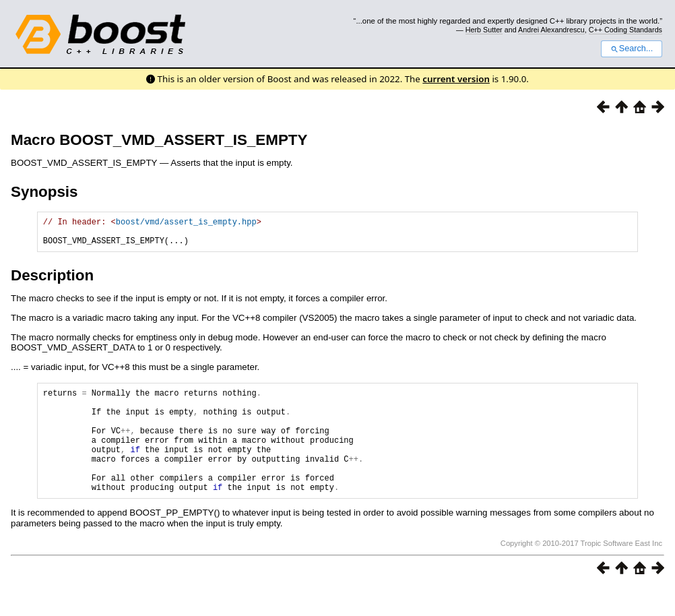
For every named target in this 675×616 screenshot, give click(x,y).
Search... (632, 49)
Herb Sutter (484, 30)
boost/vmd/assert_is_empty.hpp (186, 223)
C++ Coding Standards (625, 30)
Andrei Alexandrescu (551, 30)
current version (456, 79)
